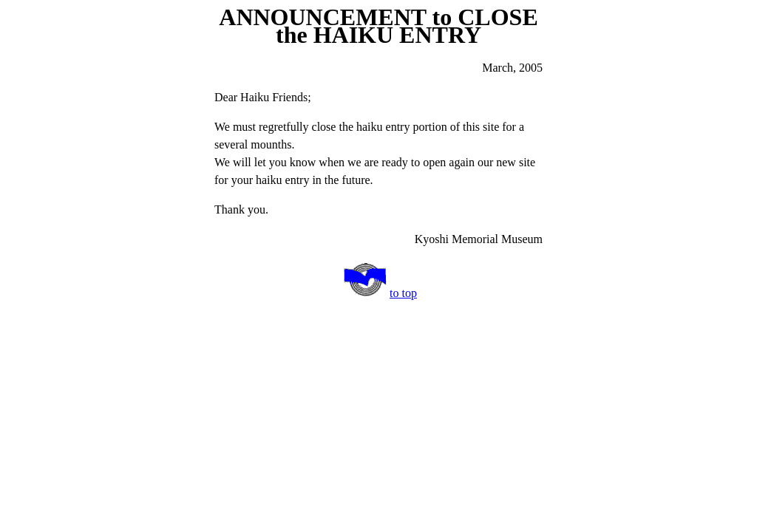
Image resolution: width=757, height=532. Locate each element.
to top (403, 293)
